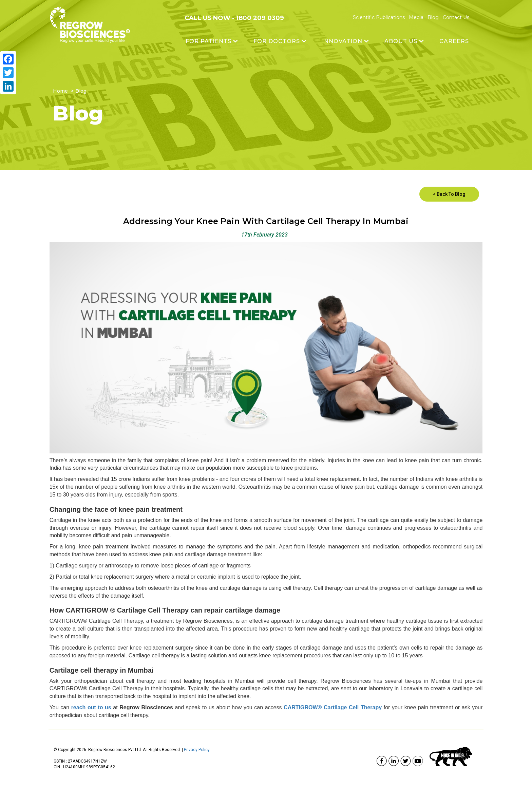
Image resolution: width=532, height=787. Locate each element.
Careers (454, 41)
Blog (433, 17)
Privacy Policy (197, 750)
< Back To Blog (449, 194)
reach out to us (91, 707)
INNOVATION (346, 41)
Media (416, 17)
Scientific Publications (379, 17)
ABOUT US (404, 41)
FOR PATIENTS (212, 41)
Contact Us (456, 17)
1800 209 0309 (260, 18)
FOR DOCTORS (280, 41)
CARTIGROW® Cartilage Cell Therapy (333, 707)
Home (60, 91)
